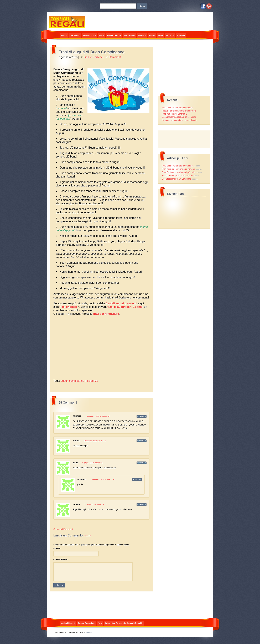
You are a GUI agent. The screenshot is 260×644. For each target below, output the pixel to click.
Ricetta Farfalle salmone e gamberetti (179, 111)
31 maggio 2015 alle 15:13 (95, 504)
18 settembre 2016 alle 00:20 (98, 416)
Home (64, 35)
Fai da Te (170, 35)
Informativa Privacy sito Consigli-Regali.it (124, 623)
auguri (65, 381)
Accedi (87, 536)
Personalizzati (89, 35)
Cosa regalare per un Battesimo (176, 179)
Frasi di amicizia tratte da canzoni (177, 108)
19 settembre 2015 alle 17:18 (103, 479)
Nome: (57, 548)
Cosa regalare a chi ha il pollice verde (179, 117)
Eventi (102, 35)
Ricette (152, 35)
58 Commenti (113, 57)
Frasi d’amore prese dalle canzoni (177, 176)
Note (100, 623)
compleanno (77, 381)
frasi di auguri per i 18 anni (125, 307)
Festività (142, 35)
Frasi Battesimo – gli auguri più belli (178, 172)
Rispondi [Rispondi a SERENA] (142, 416)
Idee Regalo (75, 35)
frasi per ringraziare (106, 314)
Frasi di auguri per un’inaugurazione (178, 169)
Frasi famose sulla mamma (174, 114)
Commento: (61, 559)
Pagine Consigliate (87, 623)
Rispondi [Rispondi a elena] (142, 463)
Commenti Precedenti (63, 529)
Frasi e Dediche (114, 35)
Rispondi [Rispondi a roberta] (142, 504)
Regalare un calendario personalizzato (180, 120)
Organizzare (130, 35)
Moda (160, 35)
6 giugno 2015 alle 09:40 (93, 463)
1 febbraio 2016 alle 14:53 (95, 441)
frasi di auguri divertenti (121, 303)
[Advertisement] (94, 318)
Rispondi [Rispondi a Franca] (142, 441)
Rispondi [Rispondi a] (137, 480)
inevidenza (92, 381)
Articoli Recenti (68, 623)
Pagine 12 (90, 632)
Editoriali (181, 35)
